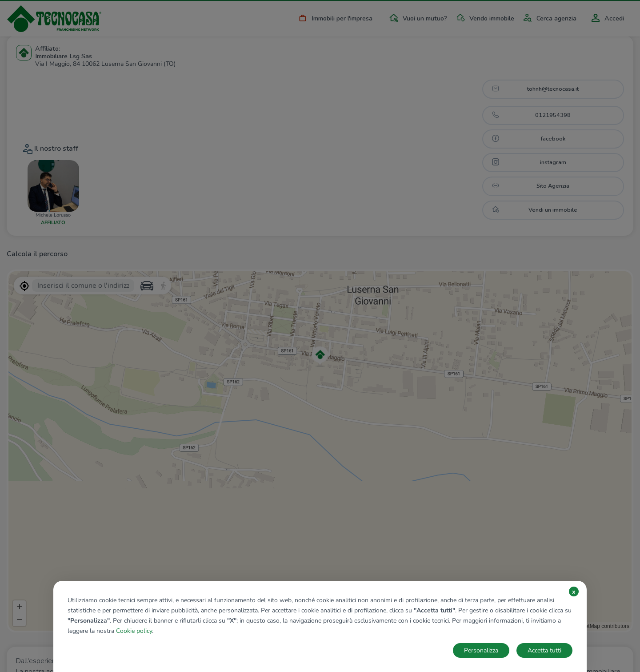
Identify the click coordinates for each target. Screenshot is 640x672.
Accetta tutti (544, 650)
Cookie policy (134, 631)
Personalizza (481, 650)
